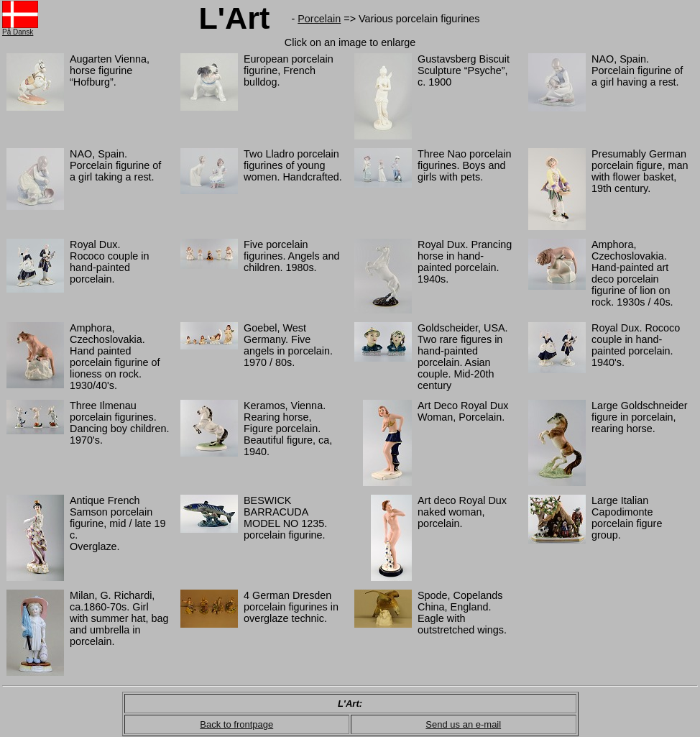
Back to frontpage (236, 724)
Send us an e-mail (463, 724)
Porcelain (319, 19)
